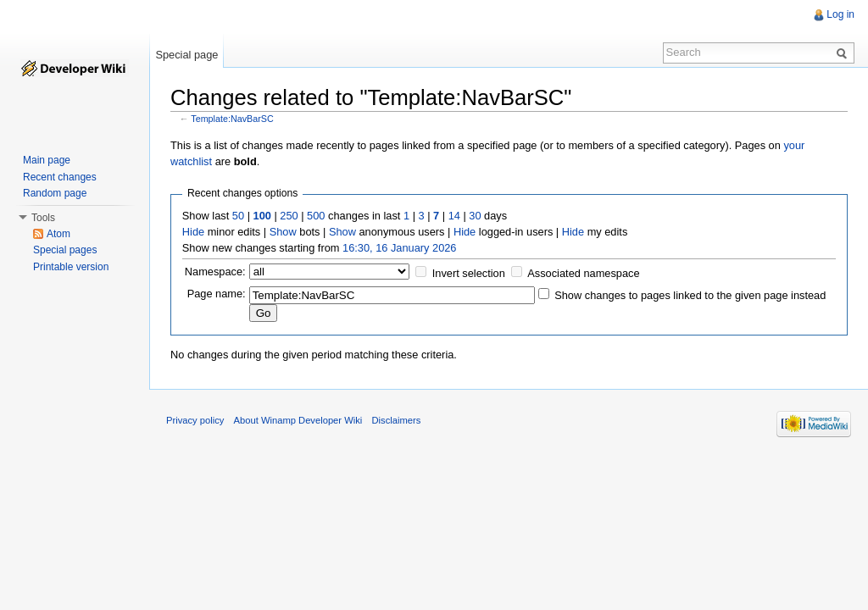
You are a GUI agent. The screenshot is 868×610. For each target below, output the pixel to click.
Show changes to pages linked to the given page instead (690, 295)
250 (289, 216)
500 (316, 216)
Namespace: (215, 272)
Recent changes (60, 177)
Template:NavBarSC (232, 119)
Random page (55, 193)
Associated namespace (583, 273)
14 (454, 216)
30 (475, 216)
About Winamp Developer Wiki (298, 420)
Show (283, 232)
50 (238, 216)
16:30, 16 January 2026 (399, 248)
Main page (47, 160)
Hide (193, 232)
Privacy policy (195, 420)
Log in (840, 14)
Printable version (71, 267)
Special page (186, 55)
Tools (43, 218)
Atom (58, 234)
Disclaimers (396, 420)
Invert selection (469, 273)
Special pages (65, 250)
